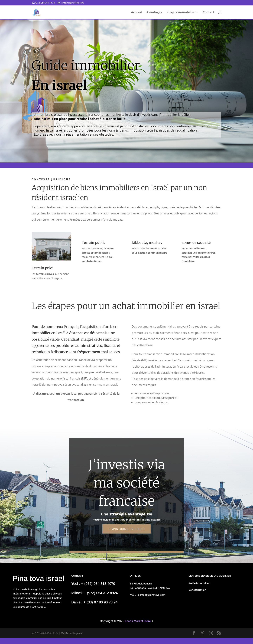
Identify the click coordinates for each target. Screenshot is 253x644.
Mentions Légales (71, 633)
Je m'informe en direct (126, 529)
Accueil (136, 13)
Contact (209, 13)
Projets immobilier (181, 13)
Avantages (154, 13)
